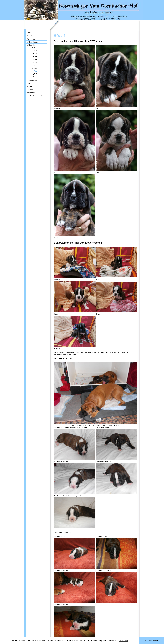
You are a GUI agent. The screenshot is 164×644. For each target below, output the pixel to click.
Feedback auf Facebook (36, 96)
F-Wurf (35, 65)
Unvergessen (32, 80)
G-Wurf (35, 68)
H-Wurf (35, 71)
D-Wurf (35, 59)
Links (29, 84)
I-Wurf (34, 74)
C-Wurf (35, 56)
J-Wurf (34, 77)
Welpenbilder (32, 45)
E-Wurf (35, 62)
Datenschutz (32, 90)
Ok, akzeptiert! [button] (152, 641)
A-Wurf (35, 50)
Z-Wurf (35, 47)
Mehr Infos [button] (124, 641)
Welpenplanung (33, 42)
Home (29, 33)
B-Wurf (35, 53)
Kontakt (30, 87)
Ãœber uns (31, 39)
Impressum (31, 93)
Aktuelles (30, 36)
